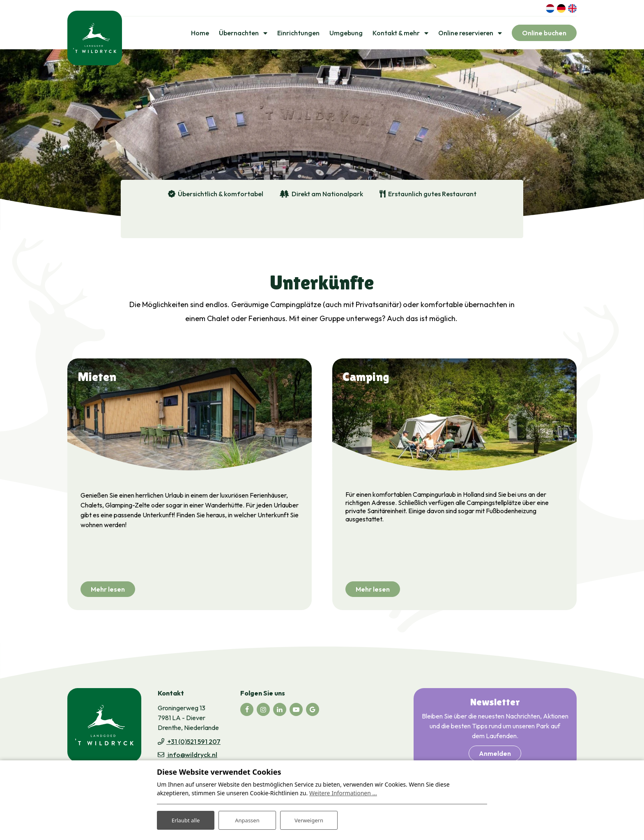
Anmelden (495, 755)
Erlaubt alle (186, 819)
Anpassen (247, 819)
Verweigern (309, 819)
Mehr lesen (108, 591)
